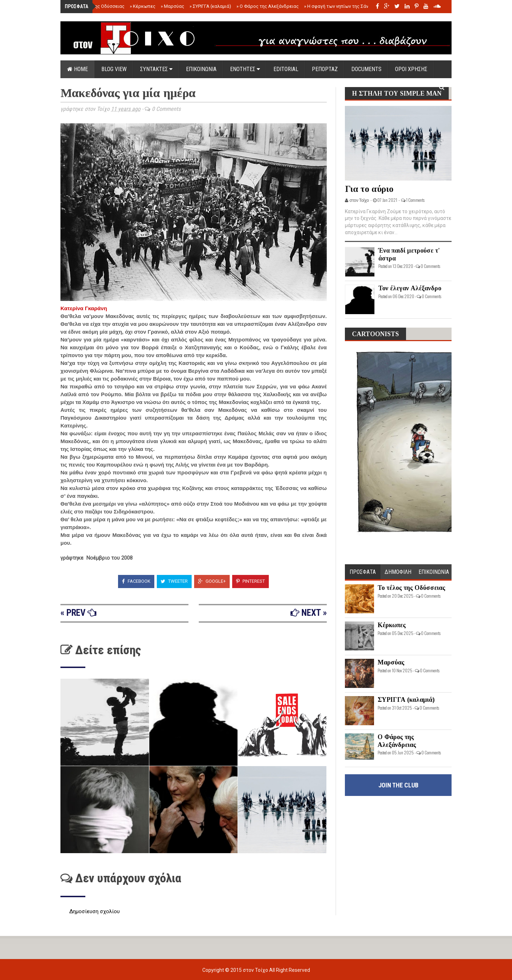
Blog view (114, 69)
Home (78, 69)
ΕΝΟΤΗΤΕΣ (245, 69)
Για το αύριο (369, 189)
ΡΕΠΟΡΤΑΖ (325, 69)
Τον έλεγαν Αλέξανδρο (410, 288)
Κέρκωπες (143, 6)
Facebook (136, 581)
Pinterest (250, 581)
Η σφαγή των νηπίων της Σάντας (340, 6)
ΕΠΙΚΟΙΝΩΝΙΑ (201, 69)
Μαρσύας (172, 6)
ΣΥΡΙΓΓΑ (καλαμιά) (210, 6)
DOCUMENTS (366, 69)
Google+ (212, 581)
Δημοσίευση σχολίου (95, 911)
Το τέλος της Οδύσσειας (97, 6)
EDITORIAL (286, 69)
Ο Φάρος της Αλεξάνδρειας (268, 6)
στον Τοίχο (256, 970)
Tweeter (174, 581)
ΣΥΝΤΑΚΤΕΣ (156, 69)
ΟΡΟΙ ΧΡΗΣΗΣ (411, 69)
